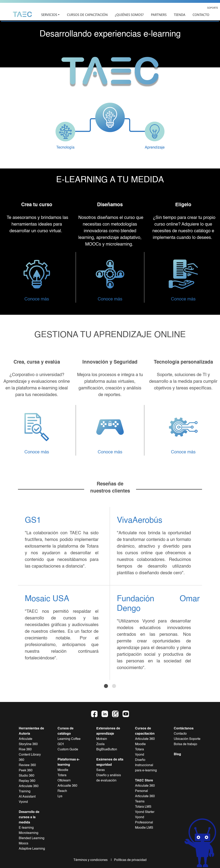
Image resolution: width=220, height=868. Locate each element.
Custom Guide (68, 750)
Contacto (180, 734)
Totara (62, 775)
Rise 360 (25, 750)
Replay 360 (27, 781)
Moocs (24, 844)
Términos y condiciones (92, 860)
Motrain (102, 739)
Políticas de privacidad (129, 860)
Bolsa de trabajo (185, 744)
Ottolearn (64, 781)
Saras (101, 770)
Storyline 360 (28, 744)
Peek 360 (26, 771)
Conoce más (37, 299)
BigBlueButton (107, 750)
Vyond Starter (145, 812)
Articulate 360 (145, 739)
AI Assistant (27, 797)
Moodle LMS (144, 828)
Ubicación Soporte (187, 739)
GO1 (61, 744)
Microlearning (29, 833)
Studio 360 (27, 776)
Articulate (26, 739)
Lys (60, 796)
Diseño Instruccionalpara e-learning (146, 765)
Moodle (63, 770)
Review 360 (27, 765)
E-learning (26, 828)
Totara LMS (143, 807)
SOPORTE (213, 8)
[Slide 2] (114, 686)
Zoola (100, 744)
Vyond (23, 802)
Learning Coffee (69, 739)
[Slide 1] (106, 686)
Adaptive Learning (32, 849)
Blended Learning (32, 838)
